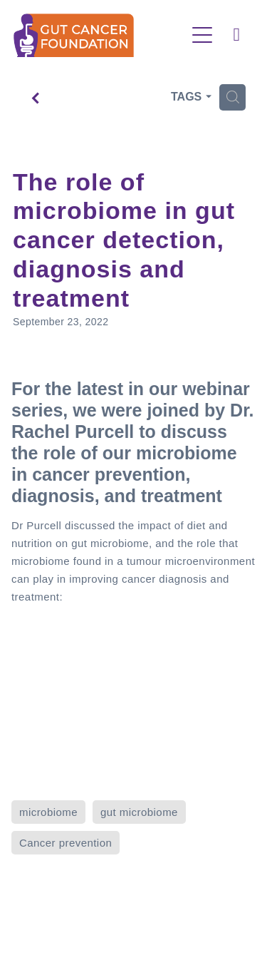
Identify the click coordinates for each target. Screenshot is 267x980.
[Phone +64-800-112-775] (236, 35)
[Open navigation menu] (202, 35)
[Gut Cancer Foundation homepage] (100, 35)
